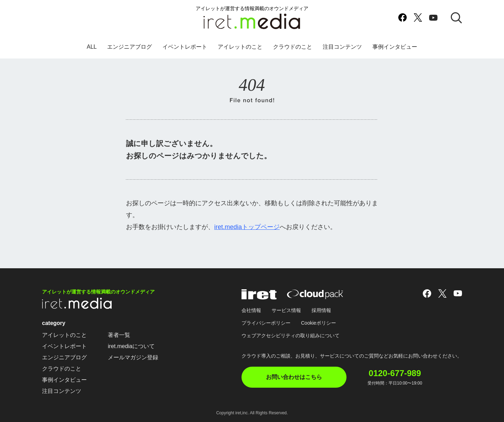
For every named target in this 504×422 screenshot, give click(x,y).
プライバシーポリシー (266, 323)
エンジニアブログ (129, 47)
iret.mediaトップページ (247, 227)
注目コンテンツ (342, 47)
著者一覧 (119, 335)
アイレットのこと (240, 47)
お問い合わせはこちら (294, 377)
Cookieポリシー (318, 323)
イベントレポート (185, 47)
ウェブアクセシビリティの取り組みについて (290, 335)
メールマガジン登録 (133, 357)
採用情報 (321, 310)
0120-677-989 (395, 373)
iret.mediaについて (131, 346)
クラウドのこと (293, 47)
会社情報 (251, 310)
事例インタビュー (395, 47)
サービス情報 (286, 310)
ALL (92, 47)
